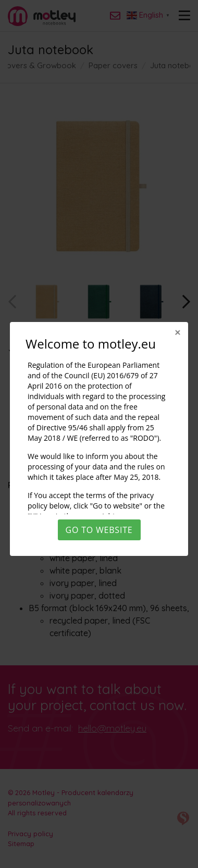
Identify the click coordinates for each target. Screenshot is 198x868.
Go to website (99, 530)
